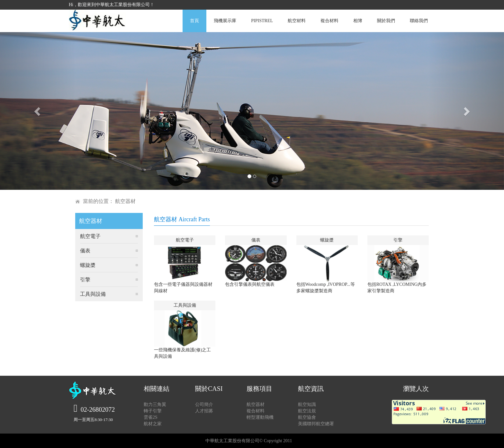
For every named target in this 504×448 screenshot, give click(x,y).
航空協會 (307, 417)
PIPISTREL (262, 21)
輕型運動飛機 (260, 417)
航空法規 (307, 411)
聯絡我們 (419, 21)
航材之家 (153, 424)
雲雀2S (151, 417)
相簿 (358, 21)
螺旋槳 (88, 265)
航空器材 (256, 404)
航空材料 (297, 21)
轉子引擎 (153, 411)
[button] (38, 111)
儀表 (85, 251)
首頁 (194, 21)
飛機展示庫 (225, 21)
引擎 (85, 280)
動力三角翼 (155, 404)
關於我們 (386, 21)
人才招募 (204, 411)
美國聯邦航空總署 (316, 424)
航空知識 (307, 404)
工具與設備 (93, 294)
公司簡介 (204, 404)
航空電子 (90, 236)
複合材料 (329, 21)
